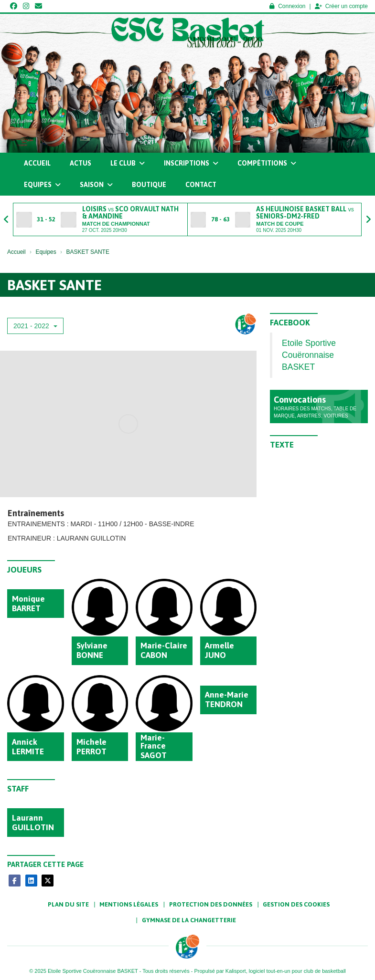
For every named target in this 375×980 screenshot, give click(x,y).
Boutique (149, 185)
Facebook (290, 323)
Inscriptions (191, 163)
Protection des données (211, 904)
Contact (201, 185)
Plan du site (68, 904)
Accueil (37, 163)
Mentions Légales (129, 904)
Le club (128, 163)
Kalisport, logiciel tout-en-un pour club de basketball (286, 971)
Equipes (42, 185)
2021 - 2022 (35, 326)
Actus (80, 163)
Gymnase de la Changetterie (189, 920)
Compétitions (267, 163)
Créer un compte (341, 6)
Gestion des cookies (296, 904)
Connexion (287, 6)
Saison (96, 185)
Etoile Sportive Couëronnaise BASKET (309, 355)
